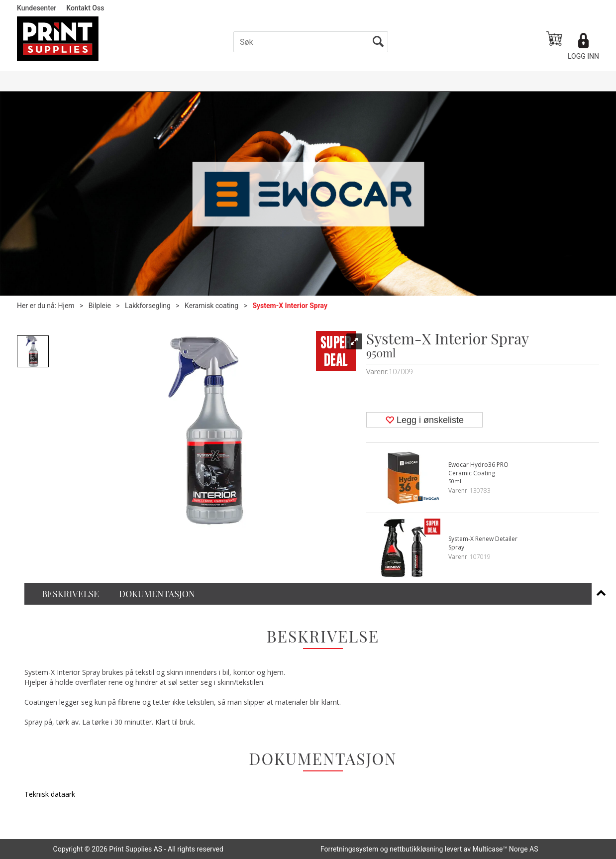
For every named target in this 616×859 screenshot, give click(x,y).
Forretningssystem (349, 849)
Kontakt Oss (85, 8)
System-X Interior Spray (290, 306)
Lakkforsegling (148, 306)
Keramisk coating (211, 306)
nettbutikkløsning (416, 849)
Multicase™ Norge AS (506, 849)
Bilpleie (100, 306)
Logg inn (583, 56)
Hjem (66, 306)
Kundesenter (37, 8)
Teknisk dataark (50, 794)
